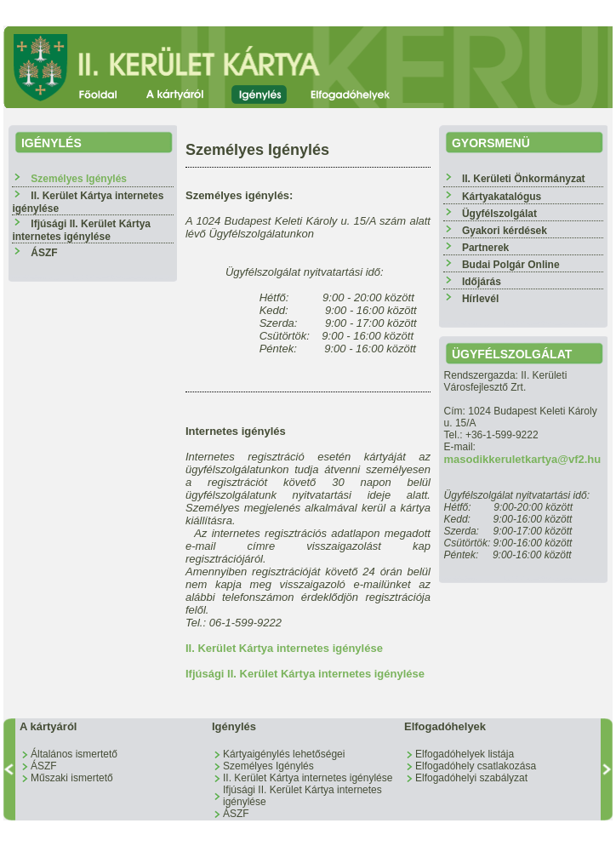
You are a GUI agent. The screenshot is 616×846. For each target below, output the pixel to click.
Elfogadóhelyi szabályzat (471, 778)
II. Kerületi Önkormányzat (524, 179)
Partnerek (485, 248)
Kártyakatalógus (502, 197)
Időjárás (482, 282)
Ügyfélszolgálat (499, 214)
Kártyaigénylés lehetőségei (284, 754)
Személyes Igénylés (268, 766)
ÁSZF (44, 253)
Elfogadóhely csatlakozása (476, 766)
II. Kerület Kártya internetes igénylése (284, 648)
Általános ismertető (74, 754)
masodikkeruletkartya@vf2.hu (523, 459)
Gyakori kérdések (505, 231)
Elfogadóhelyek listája (465, 754)
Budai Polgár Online (511, 265)
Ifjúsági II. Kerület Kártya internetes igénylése (81, 230)
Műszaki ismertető (72, 778)
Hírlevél (480, 299)
